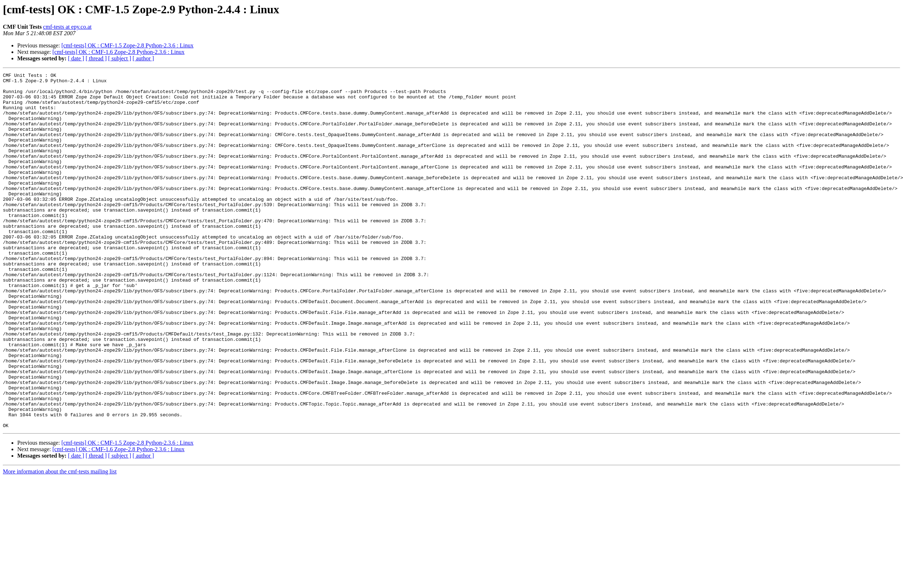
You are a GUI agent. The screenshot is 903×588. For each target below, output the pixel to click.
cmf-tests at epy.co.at (67, 27)
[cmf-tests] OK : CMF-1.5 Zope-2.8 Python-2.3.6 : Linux (128, 45)
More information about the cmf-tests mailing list (60, 543)
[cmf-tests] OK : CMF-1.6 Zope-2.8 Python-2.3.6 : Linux (119, 52)
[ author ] (143, 58)
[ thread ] (96, 58)
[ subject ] (120, 58)
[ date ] (76, 58)
